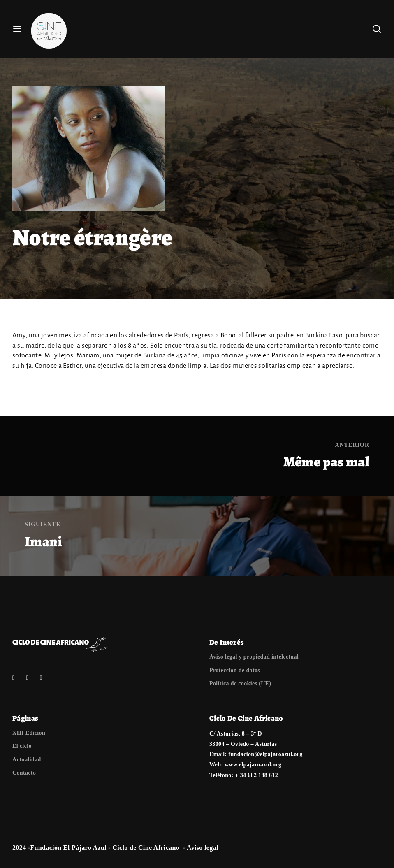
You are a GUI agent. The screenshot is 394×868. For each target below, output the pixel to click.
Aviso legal (203, 848)
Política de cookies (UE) (240, 683)
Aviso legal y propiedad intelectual (254, 657)
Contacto (24, 773)
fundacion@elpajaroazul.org (265, 754)
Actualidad (27, 760)
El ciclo (22, 746)
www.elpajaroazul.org (253, 765)
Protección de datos (235, 670)
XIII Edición (29, 733)
